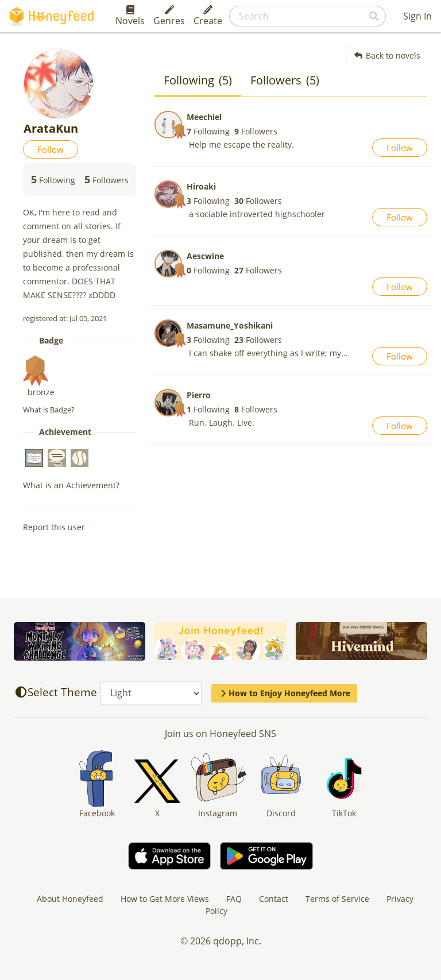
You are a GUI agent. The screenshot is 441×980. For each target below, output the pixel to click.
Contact (274, 899)
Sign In (417, 16)
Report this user (54, 527)
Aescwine (205, 256)
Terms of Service (337, 899)
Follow (51, 149)
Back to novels (387, 55)
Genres (169, 16)
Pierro (199, 395)
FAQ (234, 899)
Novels (130, 16)
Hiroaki (201, 186)
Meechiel (204, 117)
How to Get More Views (165, 899)
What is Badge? (49, 410)
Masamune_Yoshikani (230, 325)
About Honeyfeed (70, 899)
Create (208, 16)
